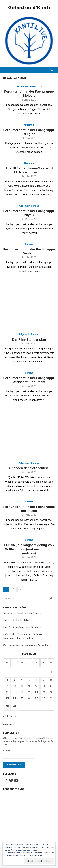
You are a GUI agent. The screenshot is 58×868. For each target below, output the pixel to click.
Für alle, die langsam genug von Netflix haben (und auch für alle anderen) (29, 549)
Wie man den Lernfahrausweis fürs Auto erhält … (27, 645)
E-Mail (7, 751)
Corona (20, 87)
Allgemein (29, 125)
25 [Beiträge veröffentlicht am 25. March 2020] (22, 698)
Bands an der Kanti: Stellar (16, 620)
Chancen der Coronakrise (29, 468)
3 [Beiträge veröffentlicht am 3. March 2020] (15, 680)
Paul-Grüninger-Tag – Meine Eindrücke (22, 627)
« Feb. (6, 716)
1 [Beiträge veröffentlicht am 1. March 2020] (51, 672)
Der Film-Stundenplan (29, 339)
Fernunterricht (34, 87)
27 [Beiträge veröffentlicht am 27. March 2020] (37, 698)
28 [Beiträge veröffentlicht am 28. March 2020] (44, 698)
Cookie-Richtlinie (34, 855)
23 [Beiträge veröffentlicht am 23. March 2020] (7, 698)
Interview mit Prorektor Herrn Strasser (22, 613)
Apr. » (13, 716)
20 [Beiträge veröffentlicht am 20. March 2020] (36, 692)
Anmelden (8, 725)
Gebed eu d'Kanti (29, 7)
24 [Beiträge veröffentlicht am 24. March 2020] (15, 698)
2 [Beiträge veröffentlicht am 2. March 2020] (7, 680)
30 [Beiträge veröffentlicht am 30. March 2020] (7, 706)
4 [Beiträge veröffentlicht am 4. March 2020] (22, 680)
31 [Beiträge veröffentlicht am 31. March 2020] (15, 706)
